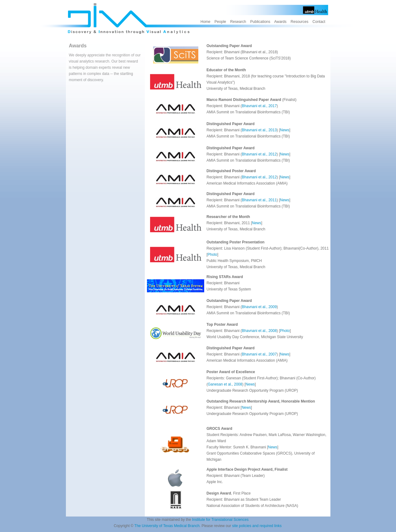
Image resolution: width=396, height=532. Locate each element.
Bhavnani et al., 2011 (259, 200)
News (285, 130)
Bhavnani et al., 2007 (259, 354)
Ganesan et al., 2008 (225, 384)
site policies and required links (257, 526)
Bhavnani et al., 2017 (259, 106)
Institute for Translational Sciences (220, 520)
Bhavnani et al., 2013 (259, 130)
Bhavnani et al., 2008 (259, 331)
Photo (212, 255)
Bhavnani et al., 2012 (259, 154)
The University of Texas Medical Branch (167, 526)
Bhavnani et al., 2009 (259, 307)
